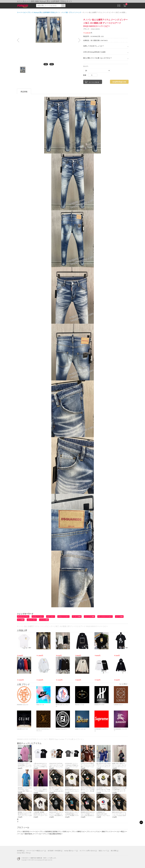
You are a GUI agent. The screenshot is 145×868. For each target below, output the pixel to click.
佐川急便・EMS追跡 (54, 851)
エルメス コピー (32, 620)
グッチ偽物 (21, 620)
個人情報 (114, 851)
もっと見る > (124, 684)
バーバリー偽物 (44, 620)
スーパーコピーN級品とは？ (35, 851)
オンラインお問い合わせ (87, 851)
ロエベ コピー (51, 617)
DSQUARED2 (95, 29)
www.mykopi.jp (38, 860)
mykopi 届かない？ (70, 851)
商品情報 (24, 92)
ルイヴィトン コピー (38, 617)
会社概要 (20, 851)
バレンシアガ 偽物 (89, 617)
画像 (46, 64)
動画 (52, 64)
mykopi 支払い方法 (23, 853)
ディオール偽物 (77, 617)
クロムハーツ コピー (63, 617)
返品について (103, 851)
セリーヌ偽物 (119, 617)
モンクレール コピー (23, 617)
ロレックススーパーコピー (105, 617)
